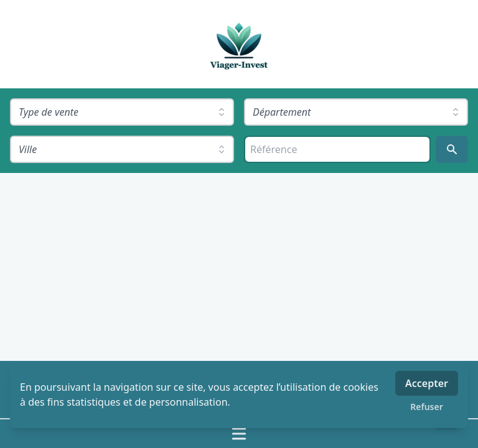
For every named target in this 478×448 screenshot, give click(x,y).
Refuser (427, 407)
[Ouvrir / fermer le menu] (239, 434)
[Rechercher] (452, 149)
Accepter (427, 383)
